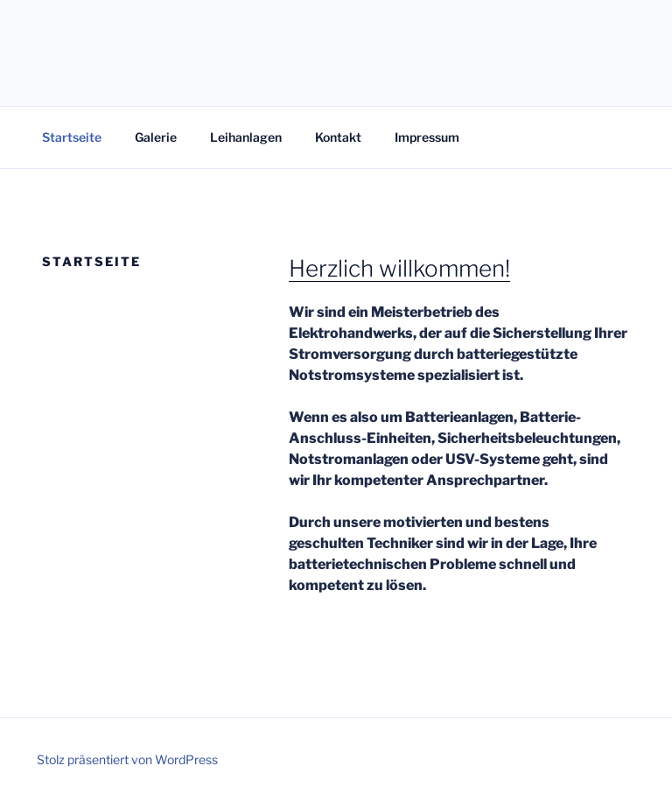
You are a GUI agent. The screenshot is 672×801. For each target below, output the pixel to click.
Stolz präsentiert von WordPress (127, 759)
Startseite (72, 137)
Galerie (156, 137)
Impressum (427, 137)
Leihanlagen (246, 137)
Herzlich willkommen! (399, 268)
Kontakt (338, 137)
